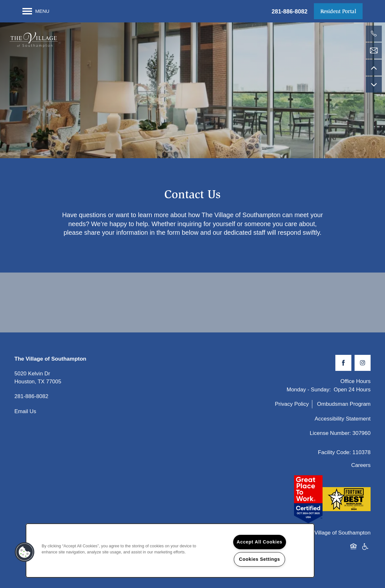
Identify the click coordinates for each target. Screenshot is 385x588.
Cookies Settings (259, 559)
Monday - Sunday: (309, 392)
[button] (338, 11)
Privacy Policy (292, 407)
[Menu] (36, 11)
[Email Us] (374, 51)
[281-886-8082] (374, 34)
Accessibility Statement (343, 422)
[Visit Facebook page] (343, 366)
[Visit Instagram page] (363, 366)
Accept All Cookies (260, 542)
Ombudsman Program (344, 407)
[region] (170, 551)
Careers (361, 468)
